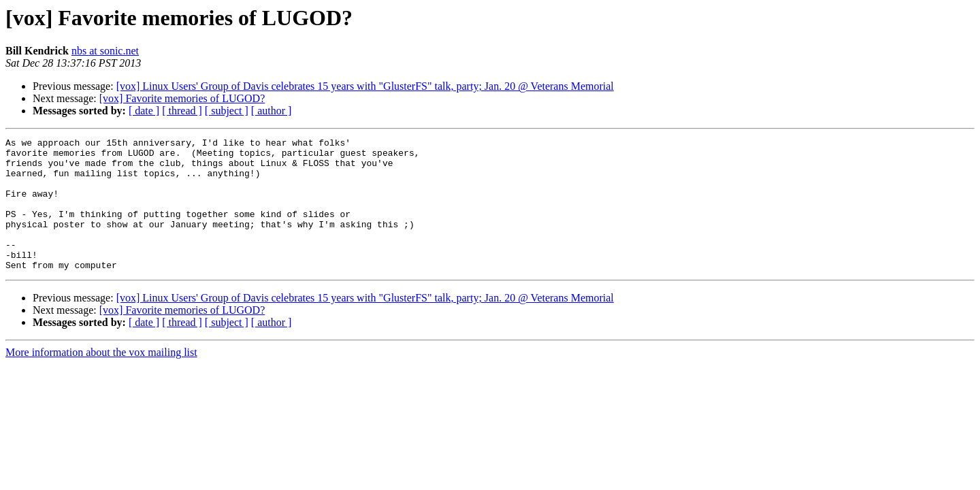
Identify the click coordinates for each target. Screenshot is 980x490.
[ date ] (144, 111)
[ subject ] (227, 111)
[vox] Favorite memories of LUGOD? (182, 98)
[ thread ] (182, 111)
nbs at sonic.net (105, 51)
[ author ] (272, 111)
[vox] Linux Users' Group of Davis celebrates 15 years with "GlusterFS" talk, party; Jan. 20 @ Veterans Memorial (365, 86)
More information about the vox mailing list (101, 379)
